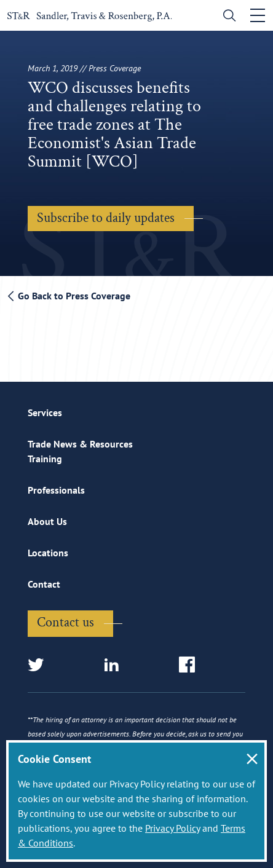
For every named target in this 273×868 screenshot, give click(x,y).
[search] (227, 17)
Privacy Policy (172, 828)
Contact (44, 584)
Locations (48, 553)
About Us (47, 521)
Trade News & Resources (80, 444)
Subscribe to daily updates (106, 218)
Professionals (56, 490)
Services (45, 412)
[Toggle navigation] (258, 15)
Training (45, 459)
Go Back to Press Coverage (69, 296)
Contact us (65, 622)
